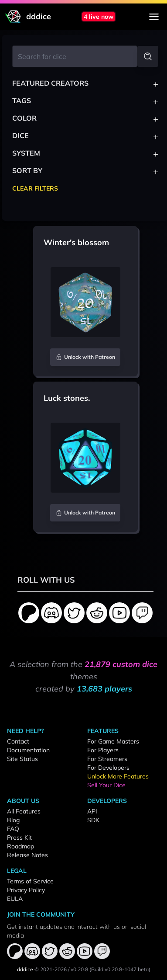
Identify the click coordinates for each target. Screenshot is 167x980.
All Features (24, 811)
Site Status (22, 759)
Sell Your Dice (106, 785)
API (92, 811)
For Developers (108, 768)
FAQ (13, 829)
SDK (93, 820)
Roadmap (20, 846)
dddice (25, 969)
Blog (13, 820)
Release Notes (27, 855)
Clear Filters (35, 188)
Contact (18, 741)
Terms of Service (30, 881)
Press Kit (19, 838)
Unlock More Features (118, 776)
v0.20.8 (79, 969)
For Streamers (107, 759)
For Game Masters (113, 741)
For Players (103, 750)
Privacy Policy (26, 890)
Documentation (28, 750)
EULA (15, 899)
